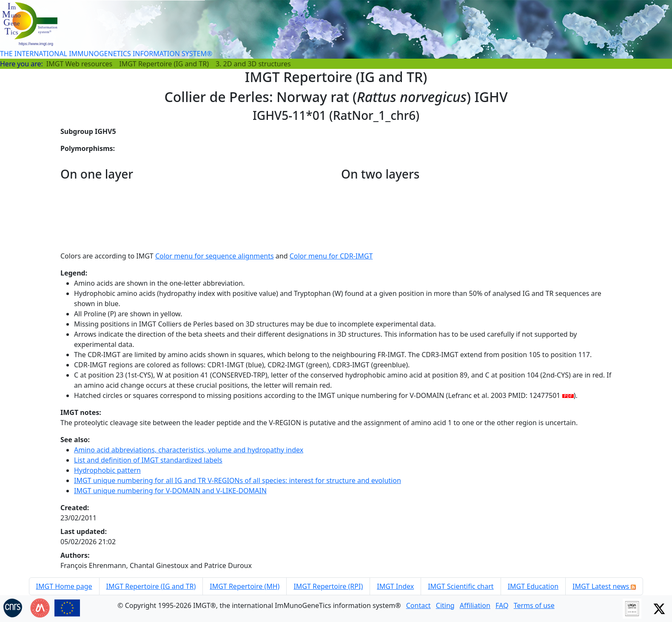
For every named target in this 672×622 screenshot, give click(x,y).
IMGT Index (395, 586)
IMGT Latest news (604, 586)
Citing (445, 605)
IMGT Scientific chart (461, 586)
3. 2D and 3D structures (253, 64)
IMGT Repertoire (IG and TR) (164, 64)
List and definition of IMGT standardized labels (148, 460)
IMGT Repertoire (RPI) (328, 586)
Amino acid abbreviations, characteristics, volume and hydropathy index (189, 450)
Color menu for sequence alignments (215, 256)
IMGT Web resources (79, 64)
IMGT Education (533, 586)
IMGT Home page (64, 586)
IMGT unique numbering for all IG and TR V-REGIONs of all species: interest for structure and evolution (238, 480)
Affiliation (475, 605)
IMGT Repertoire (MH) (245, 586)
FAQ (502, 605)
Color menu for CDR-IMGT (331, 256)
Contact (419, 605)
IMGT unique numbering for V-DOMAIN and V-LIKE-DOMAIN (170, 491)
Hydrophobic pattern (107, 470)
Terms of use (534, 605)
